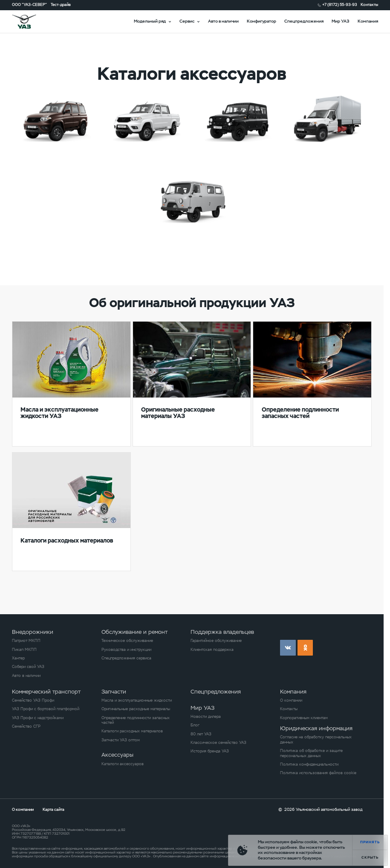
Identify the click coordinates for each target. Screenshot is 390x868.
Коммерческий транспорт (46, 692)
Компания (368, 21)
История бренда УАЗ (210, 751)
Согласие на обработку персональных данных (316, 740)
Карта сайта (53, 810)
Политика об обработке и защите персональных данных (311, 753)
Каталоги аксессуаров (123, 764)
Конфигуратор (261, 21)
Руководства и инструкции (126, 650)
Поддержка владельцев (222, 632)
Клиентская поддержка (212, 650)
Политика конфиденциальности (309, 765)
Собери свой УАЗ (28, 667)
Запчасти (114, 692)
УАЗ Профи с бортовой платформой (46, 709)
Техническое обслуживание (127, 641)
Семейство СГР (26, 727)
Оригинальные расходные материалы (136, 709)
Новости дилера (206, 717)
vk (288, 648)
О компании (291, 701)
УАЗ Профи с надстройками (38, 718)
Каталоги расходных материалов (132, 731)
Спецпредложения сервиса (126, 658)
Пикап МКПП (24, 650)
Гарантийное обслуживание (216, 641)
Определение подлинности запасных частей (136, 720)
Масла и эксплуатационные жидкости (137, 701)
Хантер (18, 658)
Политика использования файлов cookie (318, 773)
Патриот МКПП (26, 641)
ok (305, 648)
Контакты (369, 5)
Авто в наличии (223, 21)
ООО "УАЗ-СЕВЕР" (29, 5)
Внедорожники (33, 632)
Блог (195, 725)
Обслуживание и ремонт (134, 632)
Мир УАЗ (341, 21)
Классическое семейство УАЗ (218, 743)
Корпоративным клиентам (304, 718)
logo (31, 22)
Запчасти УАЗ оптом (121, 740)
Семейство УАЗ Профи (33, 701)
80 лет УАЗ (201, 734)
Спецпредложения (304, 21)
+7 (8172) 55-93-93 (339, 5)
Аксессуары (117, 755)
